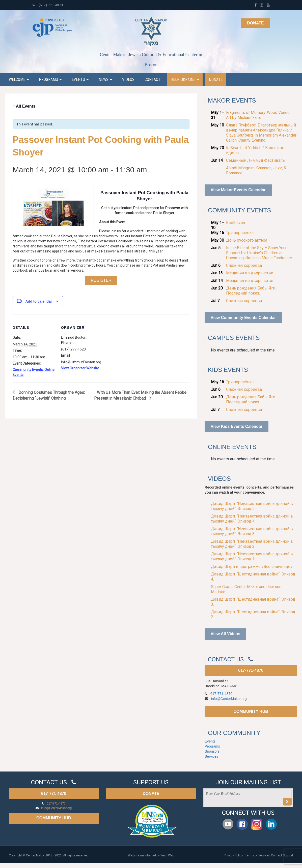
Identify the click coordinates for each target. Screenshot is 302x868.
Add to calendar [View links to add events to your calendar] (39, 301)
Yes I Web (167, 855)
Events (80, 79)
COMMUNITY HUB (251, 711)
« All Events (24, 106)
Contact (153, 79)
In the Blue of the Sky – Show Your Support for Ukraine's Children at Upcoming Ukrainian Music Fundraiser (259, 253)
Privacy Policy (233, 855)
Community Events (28, 370)
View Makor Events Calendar (238, 190)
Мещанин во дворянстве (250, 273)
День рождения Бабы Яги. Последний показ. (251, 291)
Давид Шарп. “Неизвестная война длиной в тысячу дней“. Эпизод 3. (252, 531)
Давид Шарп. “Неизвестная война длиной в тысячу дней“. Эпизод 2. (252, 544)
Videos (128, 79)
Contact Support (282, 855)
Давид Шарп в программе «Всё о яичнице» (252, 567)
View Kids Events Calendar (237, 426)
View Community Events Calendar (243, 318)
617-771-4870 (251, 670)
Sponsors (212, 751)
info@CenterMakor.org (229, 699)
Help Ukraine (185, 79)
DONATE (151, 794)
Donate (255, 23)
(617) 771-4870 (48, 5)
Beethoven (236, 223)
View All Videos (225, 634)
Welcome (19, 79)
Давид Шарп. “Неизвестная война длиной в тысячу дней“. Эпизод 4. (252, 519)
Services (211, 756)
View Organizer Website (80, 368)
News (105, 79)
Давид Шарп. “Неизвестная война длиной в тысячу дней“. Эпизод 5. (252, 506)
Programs (50, 79)
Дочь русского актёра (247, 240)
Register (101, 280)
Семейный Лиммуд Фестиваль (255, 160)
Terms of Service (257, 855)
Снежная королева (244, 265)
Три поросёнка (240, 233)
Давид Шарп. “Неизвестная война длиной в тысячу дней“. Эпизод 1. (252, 556)
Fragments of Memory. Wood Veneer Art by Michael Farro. (258, 115)
